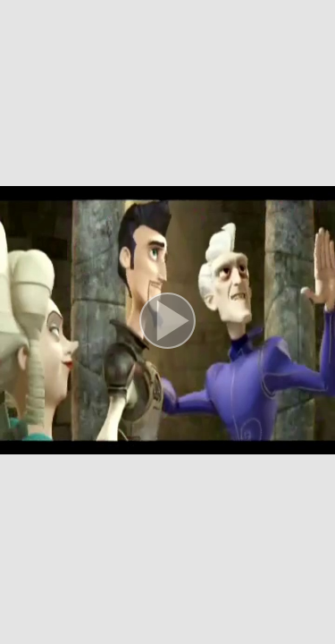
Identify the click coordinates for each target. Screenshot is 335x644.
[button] (167, 322)
